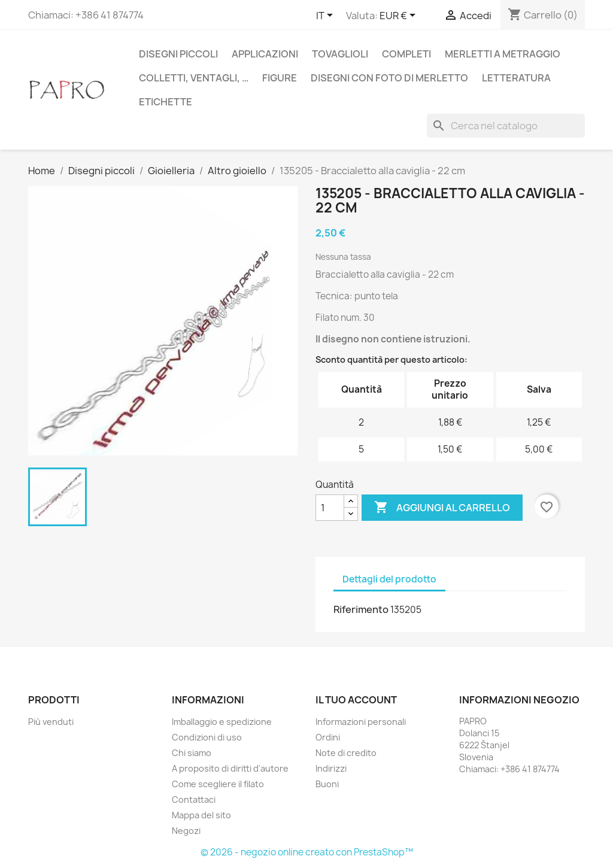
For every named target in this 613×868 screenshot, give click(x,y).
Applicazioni (265, 54)
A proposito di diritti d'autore (230, 768)
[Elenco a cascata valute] (400, 16)
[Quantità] (330, 508)
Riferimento (361, 609)
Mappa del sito (201, 815)
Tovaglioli (340, 54)
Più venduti (51, 722)
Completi (406, 54)
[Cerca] (506, 126)
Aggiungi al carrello (442, 508)
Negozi (186, 831)
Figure (280, 78)
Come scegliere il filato (218, 784)
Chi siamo (192, 753)
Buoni (327, 784)
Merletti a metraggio (503, 54)
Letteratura (516, 78)
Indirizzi (331, 768)
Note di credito (346, 753)
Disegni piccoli (178, 54)
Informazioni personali (361, 722)
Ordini (328, 737)
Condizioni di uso (207, 737)
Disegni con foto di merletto (389, 78)
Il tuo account (356, 700)
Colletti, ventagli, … (194, 78)
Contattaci (194, 799)
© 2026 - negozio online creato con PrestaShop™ (307, 852)
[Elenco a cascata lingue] (327, 16)
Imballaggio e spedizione (222, 722)
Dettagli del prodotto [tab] (389, 579)
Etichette (166, 102)
